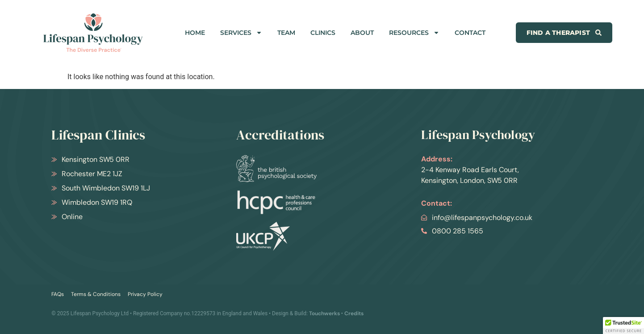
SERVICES (241, 33)
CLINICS (323, 33)
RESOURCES (414, 33)
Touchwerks (324, 313)
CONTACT (470, 33)
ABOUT (362, 33)
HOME (195, 33)
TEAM (286, 33)
